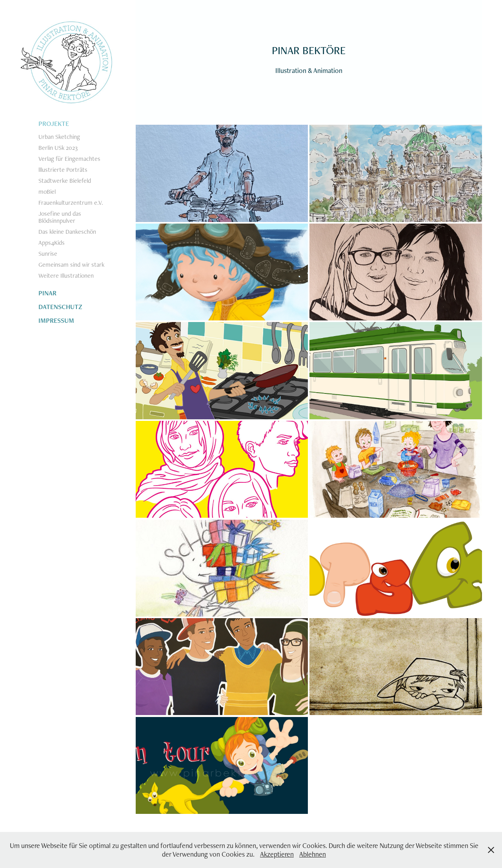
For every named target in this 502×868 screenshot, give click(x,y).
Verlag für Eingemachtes (69, 159)
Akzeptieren (277, 854)
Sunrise (48, 254)
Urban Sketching (59, 137)
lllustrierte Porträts (63, 170)
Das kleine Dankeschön (67, 232)
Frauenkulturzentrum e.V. (71, 203)
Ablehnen (313, 854)
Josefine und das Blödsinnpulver (60, 217)
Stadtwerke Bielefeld (65, 181)
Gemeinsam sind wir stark (71, 265)
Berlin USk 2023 (58, 148)
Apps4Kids (52, 243)
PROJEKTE (54, 124)
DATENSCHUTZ (60, 307)
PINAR (47, 293)
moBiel (47, 192)
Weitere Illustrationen (66, 276)
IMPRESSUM (56, 320)
